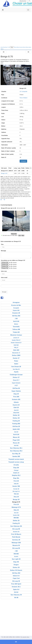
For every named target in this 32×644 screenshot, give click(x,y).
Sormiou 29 (16, 540)
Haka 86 (16, 484)
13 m (27, 47)
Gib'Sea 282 (16, 316)
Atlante (16, 402)
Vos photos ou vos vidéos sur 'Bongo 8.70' (13, 260)
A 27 (16, 385)
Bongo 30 (16, 500)
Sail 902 (16, 445)
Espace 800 (16, 310)
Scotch (16, 556)
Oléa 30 (16, 510)
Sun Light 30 (16, 559)
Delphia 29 (16, 473)
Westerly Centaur (16, 335)
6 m (6, 47)
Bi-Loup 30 (16, 581)
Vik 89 (16, 598)
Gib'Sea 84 (16, 388)
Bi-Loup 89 (16, 548)
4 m (2, 47)
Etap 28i (16, 468)
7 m (9, 47)
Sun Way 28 (16, 369)
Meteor (16, 324)
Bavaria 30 (16, 545)
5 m (4, 47)
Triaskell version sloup (16, 462)
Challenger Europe (16, 375)
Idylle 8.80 (16, 429)
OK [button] (16, 642)
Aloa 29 (16, 497)
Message (3, 251)
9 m (15, 47)
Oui (20, 235)
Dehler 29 (16, 521)
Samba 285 (16, 456)
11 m (21, 47)
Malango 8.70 (16, 507)
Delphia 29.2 (16, 475)
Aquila (16, 372)
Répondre (14, 234)
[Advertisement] (16, 30)
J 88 (16, 551)
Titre (2, 244)
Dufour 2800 (16, 355)
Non (23, 235)
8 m (12, 47)
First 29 (16, 504)
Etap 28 (16, 394)
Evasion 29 (16, 532)
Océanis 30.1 (16, 587)
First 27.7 (16, 380)
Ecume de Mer (16, 305)
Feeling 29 (16, 421)
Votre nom (4, 271)
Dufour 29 (16, 567)
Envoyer (4, 292)
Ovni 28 (16, 513)
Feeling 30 (16, 523)
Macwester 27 (16, 353)
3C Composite (23, 92)
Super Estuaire (16, 383)
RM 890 (16, 554)
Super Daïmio (16, 391)
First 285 (16, 397)
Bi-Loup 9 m (16, 491)
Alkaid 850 (16, 413)
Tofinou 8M (16, 329)
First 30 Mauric (16, 534)
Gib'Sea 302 (16, 573)
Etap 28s (16, 478)
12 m (24, 47)
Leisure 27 (16, 338)
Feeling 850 (16, 424)
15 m (2, 49)
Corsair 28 (16, 489)
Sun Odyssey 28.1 (16, 448)
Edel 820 (16, 345)
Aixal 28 (16, 410)
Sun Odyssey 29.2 (16, 451)
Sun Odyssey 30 (16, 595)
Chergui (16, 470)
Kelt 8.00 (16, 321)
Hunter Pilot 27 (16, 340)
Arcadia (16, 465)
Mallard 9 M (16, 576)
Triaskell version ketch (16, 459)
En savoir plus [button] (25, 637)
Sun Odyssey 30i (16, 526)
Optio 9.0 (16, 590)
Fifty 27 (16, 348)
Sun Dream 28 (16, 367)
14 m (30, 47)
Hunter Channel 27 (16, 343)
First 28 (16, 481)
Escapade (16, 308)
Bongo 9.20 (4, 173)
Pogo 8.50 (16, 440)
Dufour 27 (16, 377)
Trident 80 (16, 332)
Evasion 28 (16, 313)
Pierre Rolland (23, 98)
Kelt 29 (16, 432)
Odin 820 (16, 350)
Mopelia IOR (16, 405)
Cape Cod (16, 578)
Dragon (16, 565)
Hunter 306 (16, 486)
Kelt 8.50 (16, 434)
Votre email (4, 277)
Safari (16, 364)
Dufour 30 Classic (16, 570)
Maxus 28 (16, 437)
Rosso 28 (16, 443)
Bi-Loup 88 (16, 529)
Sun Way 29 (16, 454)
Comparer (23, 161)
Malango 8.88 (16, 543)
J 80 (16, 319)
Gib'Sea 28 (16, 426)
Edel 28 (16, 408)
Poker (16, 361)
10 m (18, 47)
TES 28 (16, 494)
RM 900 (16, 592)
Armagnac (16, 302)
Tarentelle (16, 327)
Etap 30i (16, 562)
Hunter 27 (16, 358)
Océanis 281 (16, 399)
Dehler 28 (16, 415)
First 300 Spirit (16, 584)
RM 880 (16, 518)
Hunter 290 (16, 515)
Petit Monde (16, 537)
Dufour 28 (16, 418)
